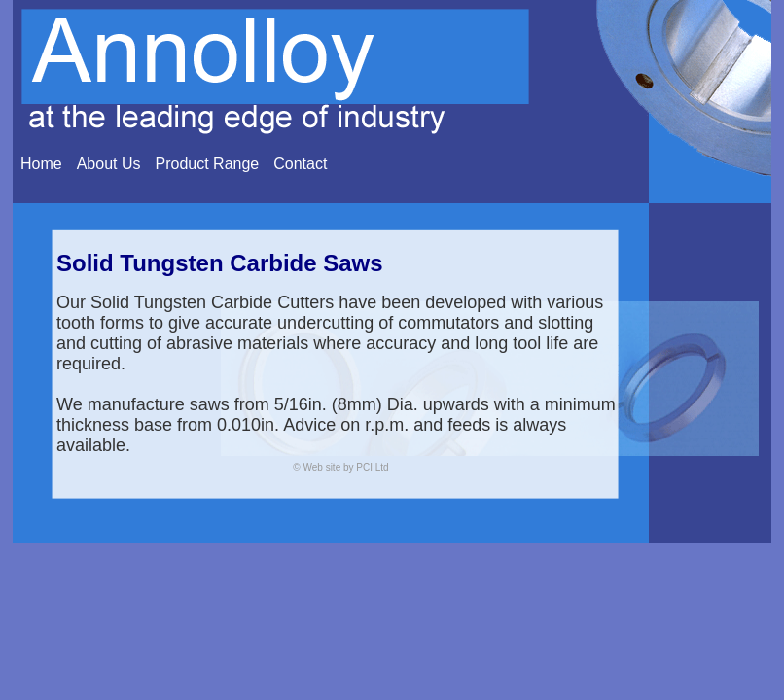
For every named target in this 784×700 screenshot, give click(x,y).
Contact (300, 164)
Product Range (208, 164)
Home (41, 164)
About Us (109, 164)
